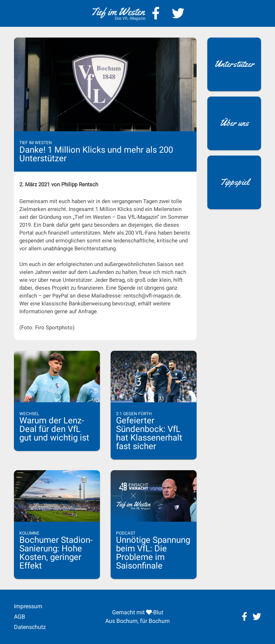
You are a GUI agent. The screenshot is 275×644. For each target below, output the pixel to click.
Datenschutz (30, 627)
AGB (20, 617)
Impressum (28, 606)
